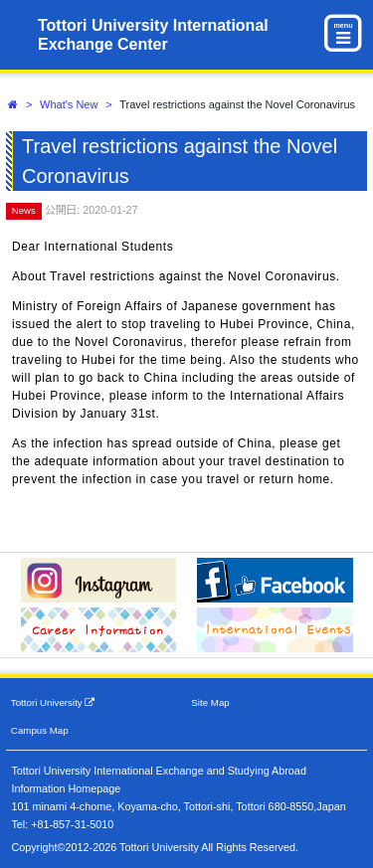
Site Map (210, 702)
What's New (69, 104)
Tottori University (53, 702)
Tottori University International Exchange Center (153, 35)
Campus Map (40, 730)
